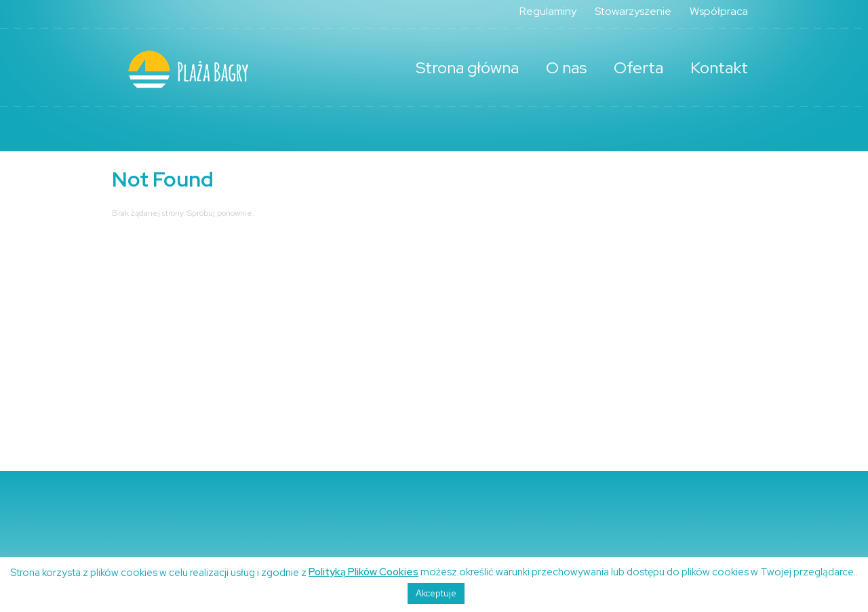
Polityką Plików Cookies (363, 572)
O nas (566, 68)
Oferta (638, 68)
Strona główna (467, 68)
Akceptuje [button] (436, 593)
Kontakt (719, 68)
